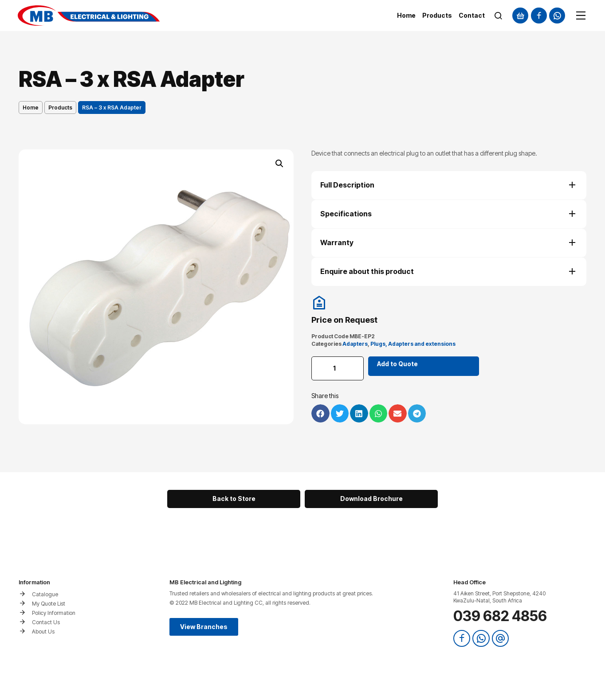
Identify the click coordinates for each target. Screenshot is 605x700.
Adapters (355, 344)
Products (60, 108)
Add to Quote (398, 364)
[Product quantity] (338, 368)
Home (31, 108)
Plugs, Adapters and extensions (413, 344)
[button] (279, 164)
